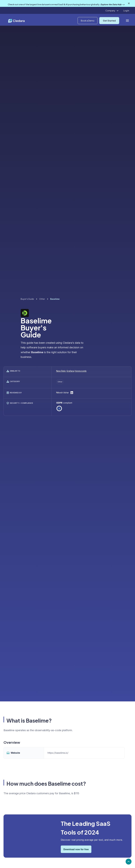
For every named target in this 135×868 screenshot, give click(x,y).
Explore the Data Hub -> (112, 4)
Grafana (70, 371)
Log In (126, 11)
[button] (112, 11)
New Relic (61, 371)
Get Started (109, 21)
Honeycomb (81, 371)
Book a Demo (88, 21)
